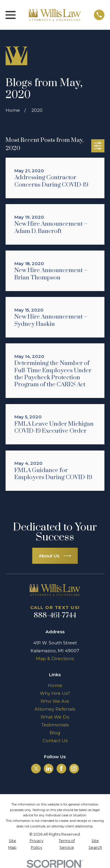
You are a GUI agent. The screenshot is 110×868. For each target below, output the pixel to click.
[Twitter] (36, 768)
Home (55, 685)
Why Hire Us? (55, 693)
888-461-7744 (55, 615)
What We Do (55, 717)
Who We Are (55, 701)
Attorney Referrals (55, 709)
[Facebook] (61, 768)
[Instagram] (74, 768)
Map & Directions (55, 659)
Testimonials (55, 725)
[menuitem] (12, 844)
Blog (55, 733)
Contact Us (55, 741)
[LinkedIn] (49, 768)
